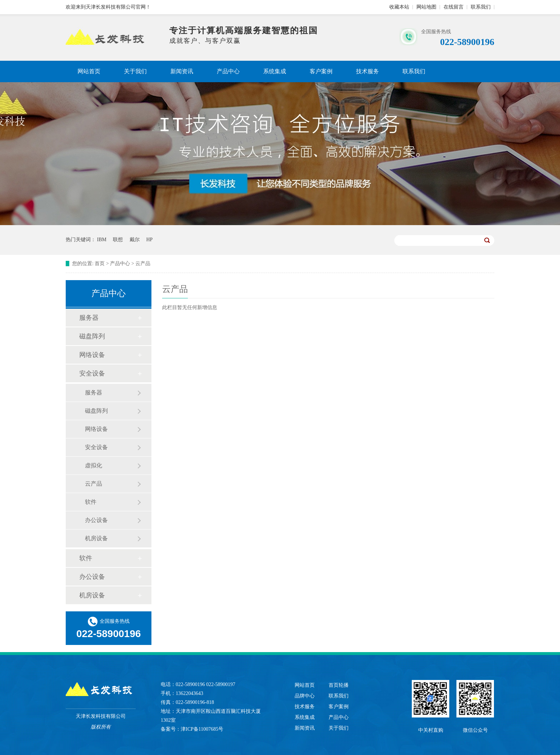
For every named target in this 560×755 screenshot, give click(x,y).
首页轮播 (339, 685)
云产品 (143, 264)
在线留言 (454, 7)
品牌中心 (305, 696)
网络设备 (92, 355)
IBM (102, 240)
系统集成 (275, 71)
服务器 (89, 318)
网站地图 (426, 7)
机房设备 (96, 538)
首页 (100, 264)
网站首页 (89, 71)
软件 (91, 502)
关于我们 (135, 71)
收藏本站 (399, 7)
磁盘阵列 (92, 336)
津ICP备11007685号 (202, 729)
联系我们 (481, 7)
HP (149, 240)
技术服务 (367, 71)
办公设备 (96, 520)
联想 (118, 240)
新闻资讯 (182, 71)
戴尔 (135, 240)
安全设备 (92, 373)
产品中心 (228, 71)
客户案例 (321, 71)
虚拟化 (94, 465)
